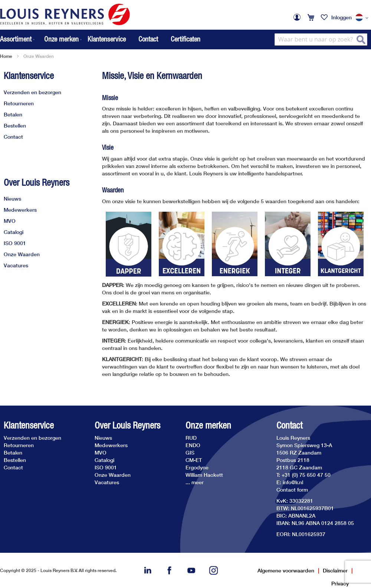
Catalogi (14, 232)
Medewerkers (20, 210)
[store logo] (65, 14)
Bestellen (15, 125)
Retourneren (19, 103)
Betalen (13, 114)
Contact (148, 39)
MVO (10, 221)
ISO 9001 (15, 243)
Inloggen (342, 17)
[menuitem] (18, 39)
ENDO (193, 445)
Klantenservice (107, 39)
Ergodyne (197, 467)
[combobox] (321, 39)
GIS (190, 452)
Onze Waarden (22, 254)
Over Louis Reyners (37, 182)
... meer (195, 482)
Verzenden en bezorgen (32, 92)
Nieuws (12, 199)
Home (6, 56)
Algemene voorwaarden (286, 570)
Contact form (292, 490)
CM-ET (194, 460)
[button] (363, 18)
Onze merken (208, 425)
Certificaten (185, 39)
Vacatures (16, 265)
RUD (191, 438)
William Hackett (204, 475)
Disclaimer (335, 570)
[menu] (42, 39)
